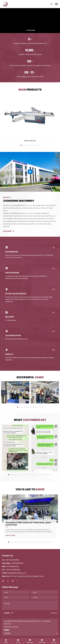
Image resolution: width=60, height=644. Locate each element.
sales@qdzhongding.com (17, 573)
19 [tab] (49, 475)
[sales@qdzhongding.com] (18, 641)
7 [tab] (35, 145)
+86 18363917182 (12, 566)
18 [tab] (47, 475)
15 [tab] (40, 475)
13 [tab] (36, 475)
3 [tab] (26, 145)
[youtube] (3, 581)
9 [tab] (39, 145)
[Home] (6, 641)
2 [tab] (23, 145)
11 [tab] (40, 407)
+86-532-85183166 (12, 560)
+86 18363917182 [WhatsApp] (17, 563)
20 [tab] (52, 475)
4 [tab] (28, 145)
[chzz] (7, 630)
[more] (30, 231)
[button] (26, 30)
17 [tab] (45, 475)
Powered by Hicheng (11, 627)
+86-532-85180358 (13, 570)
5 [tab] (30, 145)
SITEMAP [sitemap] (7, 633)
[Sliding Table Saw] (30, 118)
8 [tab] (37, 145)
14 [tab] (38, 475)
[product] (54, 641)
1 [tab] (21, 145)
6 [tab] (32, 145)
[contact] (30, 641)
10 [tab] (38, 407)
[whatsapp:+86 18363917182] (42, 641)
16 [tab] (43, 475)
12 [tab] (43, 407)
